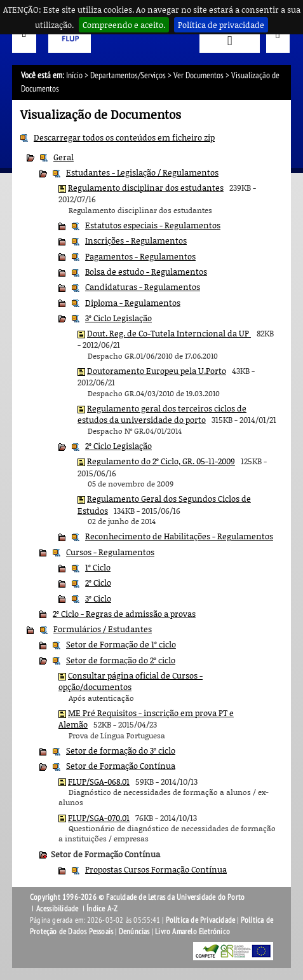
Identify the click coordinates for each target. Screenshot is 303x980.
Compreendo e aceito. (124, 25)
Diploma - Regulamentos (133, 303)
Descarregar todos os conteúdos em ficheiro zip (124, 137)
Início (74, 75)
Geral (64, 157)
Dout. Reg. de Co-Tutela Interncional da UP (169, 333)
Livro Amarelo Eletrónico (192, 932)
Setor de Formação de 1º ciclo (121, 644)
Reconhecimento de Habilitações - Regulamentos (179, 536)
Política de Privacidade (201, 920)
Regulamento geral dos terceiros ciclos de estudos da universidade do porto (162, 414)
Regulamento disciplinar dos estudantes (146, 188)
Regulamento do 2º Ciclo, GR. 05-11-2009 (161, 461)
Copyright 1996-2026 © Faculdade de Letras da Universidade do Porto (137, 897)
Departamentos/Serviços (128, 75)
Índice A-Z (102, 909)
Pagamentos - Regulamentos (140, 256)
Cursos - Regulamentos (110, 552)
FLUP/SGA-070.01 (99, 818)
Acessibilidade (57, 909)
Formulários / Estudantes (103, 629)
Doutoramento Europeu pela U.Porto (157, 371)
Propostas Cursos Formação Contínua (156, 869)
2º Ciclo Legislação (118, 446)
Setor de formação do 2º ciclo (121, 660)
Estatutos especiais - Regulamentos (153, 225)
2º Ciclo (98, 583)
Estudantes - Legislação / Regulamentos (142, 172)
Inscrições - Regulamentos (136, 240)
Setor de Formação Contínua (121, 766)
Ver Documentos (199, 75)
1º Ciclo (98, 567)
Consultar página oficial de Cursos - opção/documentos (131, 681)
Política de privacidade (221, 25)
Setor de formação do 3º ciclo (121, 750)
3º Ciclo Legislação (118, 318)
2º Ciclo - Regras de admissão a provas (124, 614)
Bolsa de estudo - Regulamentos (146, 272)
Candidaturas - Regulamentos (143, 287)
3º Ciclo (98, 598)
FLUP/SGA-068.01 (99, 782)
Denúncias (134, 932)
